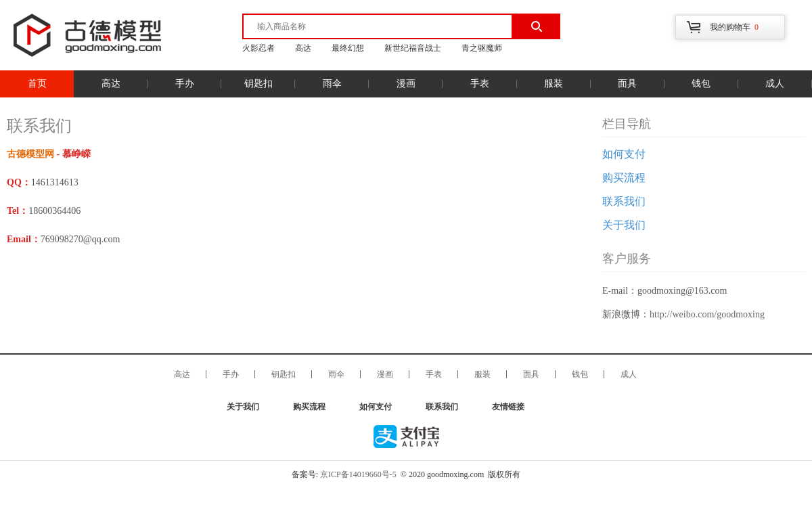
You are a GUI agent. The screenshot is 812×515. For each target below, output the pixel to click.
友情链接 (508, 407)
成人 (775, 84)
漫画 (406, 84)
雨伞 (332, 84)
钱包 (701, 84)
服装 (554, 84)
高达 (303, 48)
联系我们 (624, 201)
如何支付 (624, 154)
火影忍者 (258, 48)
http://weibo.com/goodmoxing (707, 314)
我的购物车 (734, 27)
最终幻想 (348, 48)
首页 (37, 84)
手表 (480, 84)
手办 (185, 84)
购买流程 (624, 178)
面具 (627, 84)
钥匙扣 (258, 84)
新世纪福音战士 (413, 48)
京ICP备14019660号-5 (358, 474)
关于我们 (624, 225)
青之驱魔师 (482, 48)
